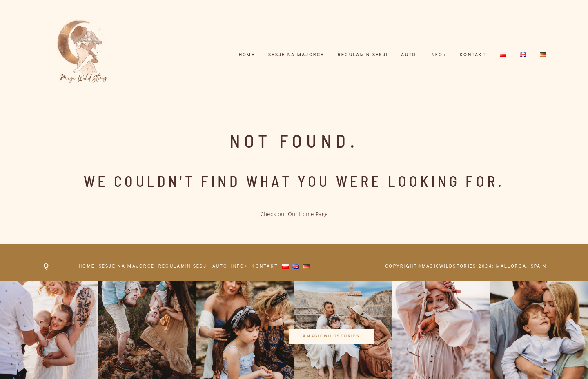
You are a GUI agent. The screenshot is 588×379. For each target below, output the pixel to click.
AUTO (409, 55)
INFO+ (438, 55)
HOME (247, 55)
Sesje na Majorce (296, 55)
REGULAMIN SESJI (363, 55)
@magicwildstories (294, 330)
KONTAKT (473, 55)
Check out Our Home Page (294, 214)
